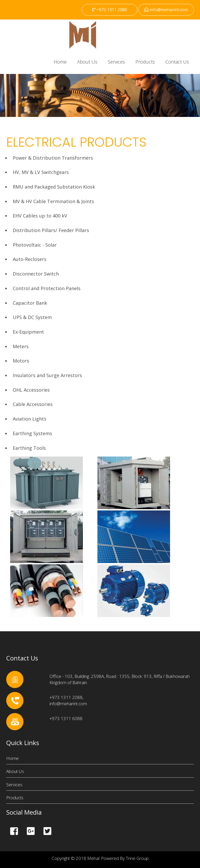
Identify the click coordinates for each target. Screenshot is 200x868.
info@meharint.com (166, 10)
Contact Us (177, 62)
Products (145, 62)
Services (116, 62)
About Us (87, 62)
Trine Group (137, 858)
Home (60, 62)
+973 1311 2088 (110, 10)
